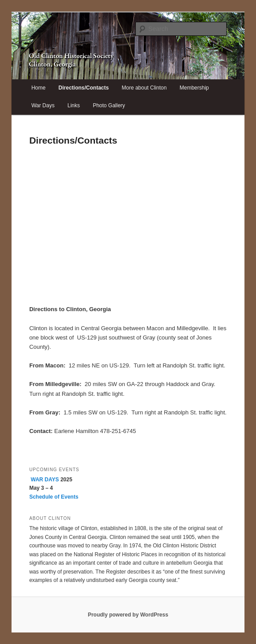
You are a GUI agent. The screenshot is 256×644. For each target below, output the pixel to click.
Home (39, 88)
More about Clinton (144, 88)
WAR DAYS (45, 480)
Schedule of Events (54, 497)
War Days (43, 105)
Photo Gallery (109, 105)
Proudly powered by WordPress (128, 615)
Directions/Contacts (84, 88)
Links (74, 105)
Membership (194, 88)
